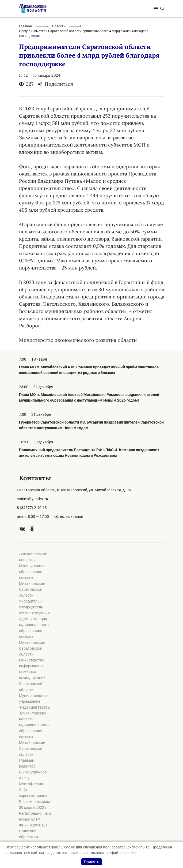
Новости (59, 26)
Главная (25, 26)
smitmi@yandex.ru (33, 499)
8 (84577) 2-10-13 (32, 508)
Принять (92, 862)
